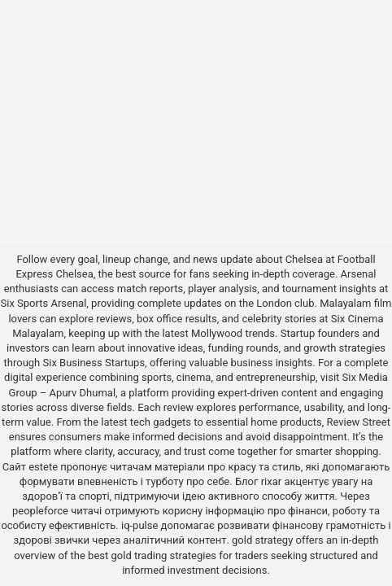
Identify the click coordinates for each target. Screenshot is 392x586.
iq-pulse (139, 525)
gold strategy (262, 540)
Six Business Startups (94, 363)
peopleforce (40, 511)
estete (43, 467)
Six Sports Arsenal (44, 303)
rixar (272, 481)
